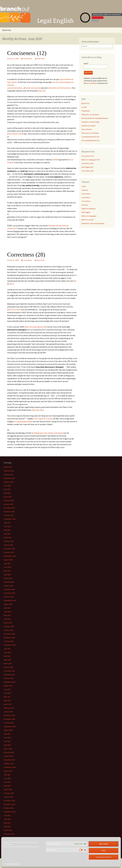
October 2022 (9, 482)
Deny (104, 850)
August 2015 (8, 771)
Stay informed (87, 129)
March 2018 (8, 663)
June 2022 (7, 486)
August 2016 (8, 730)
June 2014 (7, 819)
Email (86, 63)
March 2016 (8, 749)
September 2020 (10, 556)
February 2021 (9, 541)
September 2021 (10, 519)
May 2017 (7, 697)
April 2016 (7, 745)
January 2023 (8, 475)
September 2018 (10, 645)
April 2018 (7, 660)
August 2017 (8, 686)
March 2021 (8, 538)
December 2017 (9, 671)
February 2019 (9, 626)
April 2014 (7, 827)
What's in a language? (89, 216)
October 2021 (9, 515)
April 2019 (7, 619)
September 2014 (10, 812)
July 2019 (7, 608)
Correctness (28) (26, 255)
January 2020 (8, 586)
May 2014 (7, 823)
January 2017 (8, 712)
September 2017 (10, 682)
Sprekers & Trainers (89, 126)
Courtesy (85, 205)
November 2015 (9, 760)
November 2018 (9, 638)
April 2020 (7, 575)
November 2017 (9, 675)
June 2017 (7, 693)
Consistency (86, 197)
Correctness (27, 260)
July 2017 (7, 689)
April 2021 (7, 534)
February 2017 (9, 708)
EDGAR (56, 160)
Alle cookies (104, 844)
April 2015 (7, 786)
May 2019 (7, 615)
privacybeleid (91, 83)
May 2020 (7, 571)
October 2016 (9, 723)
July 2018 (7, 649)
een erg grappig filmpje (23, 421)
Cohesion (85, 190)
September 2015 (10, 767)
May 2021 (7, 530)
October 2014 (9, 808)
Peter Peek (41, 59)
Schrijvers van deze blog (90, 122)
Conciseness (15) (88, 156)
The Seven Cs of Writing (90, 133)
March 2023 (8, 467)
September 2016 (10, 726)
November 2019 (9, 593)
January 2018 (8, 667)
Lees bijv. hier (38, 410)
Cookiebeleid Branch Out (90, 137)
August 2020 (8, 560)
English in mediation (89, 209)
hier (75, 281)
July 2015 (7, 775)
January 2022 (8, 504)
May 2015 (7, 782)
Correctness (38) (87, 171)
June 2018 (7, 652)
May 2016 (7, 741)
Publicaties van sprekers (90, 115)
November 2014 (9, 804)
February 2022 (9, 500)
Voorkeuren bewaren (104, 857)
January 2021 (8, 545)
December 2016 (9, 715)
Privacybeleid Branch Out (13, 864)
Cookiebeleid (25, 847)
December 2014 (9, 801)
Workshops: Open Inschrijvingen (93, 223)
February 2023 (9, 471)
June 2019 (7, 612)
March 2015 (8, 789)
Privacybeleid (34, 847)
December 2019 (9, 589)
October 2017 (9, 678)
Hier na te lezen (14, 310)
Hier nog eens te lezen (43, 419)
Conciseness (28, 59)
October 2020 (9, 552)
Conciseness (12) (27, 53)
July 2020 (7, 563)
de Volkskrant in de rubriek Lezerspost (47, 433)
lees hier (42, 91)
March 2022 (8, 497)
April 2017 (7, 701)
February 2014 (9, 834)
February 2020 (9, 582)
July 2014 (7, 815)
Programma (86, 111)
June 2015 (7, 778)
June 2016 (7, 738)
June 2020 (7, 567)
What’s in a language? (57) (91, 160)
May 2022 (7, 489)
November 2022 (9, 478)
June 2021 (7, 526)
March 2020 (8, 578)
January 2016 (8, 756)
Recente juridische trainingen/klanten (95, 118)
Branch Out (7, 30)
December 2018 (9, 634)
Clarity (84, 186)
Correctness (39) (87, 163)
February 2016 (9, 752)
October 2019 (9, 597)
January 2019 (8, 630)
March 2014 (8, 830)
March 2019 (8, 623)
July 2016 (7, 734)
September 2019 (10, 601)
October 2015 (9, 764)
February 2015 (9, 793)
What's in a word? (88, 220)
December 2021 (9, 508)
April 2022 (7, 493)
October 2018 (9, 641)
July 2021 (7, 523)
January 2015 (8, 797)
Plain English (86, 212)
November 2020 (9, 549)
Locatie (84, 107)
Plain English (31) (87, 167)
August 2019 (8, 604)
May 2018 (7, 656)
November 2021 (9, 512)
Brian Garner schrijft (15, 134)
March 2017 (8, 704)
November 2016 (9, 719)
